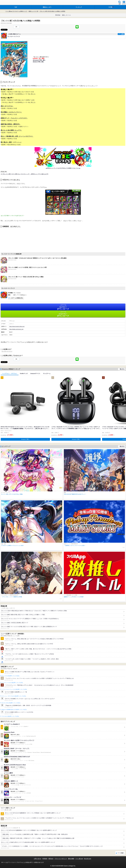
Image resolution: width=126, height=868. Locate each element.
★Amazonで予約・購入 (39, 60)
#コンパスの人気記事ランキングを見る (11, 676)
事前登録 (58, 15)
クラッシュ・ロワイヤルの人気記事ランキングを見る (14, 696)
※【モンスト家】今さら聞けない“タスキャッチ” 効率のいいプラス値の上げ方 (25, 174)
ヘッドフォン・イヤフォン (10, 374)
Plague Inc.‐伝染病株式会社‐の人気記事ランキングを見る (14, 710)
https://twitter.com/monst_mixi (16, 329)
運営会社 (51, 859)
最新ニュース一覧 (33, 11)
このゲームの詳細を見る (17, 298)
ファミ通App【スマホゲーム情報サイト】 (16, 11)
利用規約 (45, 859)
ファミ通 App (7, 3)
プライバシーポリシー (61, 859)
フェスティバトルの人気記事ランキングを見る (12, 683)
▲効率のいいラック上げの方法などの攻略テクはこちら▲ (63, 168)
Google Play (63, 314)
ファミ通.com (79, 859)
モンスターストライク (7, 351)
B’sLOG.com (88, 859)
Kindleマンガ (24, 374)
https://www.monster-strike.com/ (17, 326)
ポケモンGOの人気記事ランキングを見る (11, 703)
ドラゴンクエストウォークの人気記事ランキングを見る (14, 689)
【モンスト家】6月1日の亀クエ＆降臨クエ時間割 (52, 11)
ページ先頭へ (121, 853)
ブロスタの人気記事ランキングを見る (10, 716)
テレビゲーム (47, 374)
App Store (63, 307)
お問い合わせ (38, 859)
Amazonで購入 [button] (25, 439)
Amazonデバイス (35, 374)
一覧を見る (122, 369)
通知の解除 (71, 859)
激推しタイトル (66, 15)
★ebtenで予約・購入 (38, 62)
